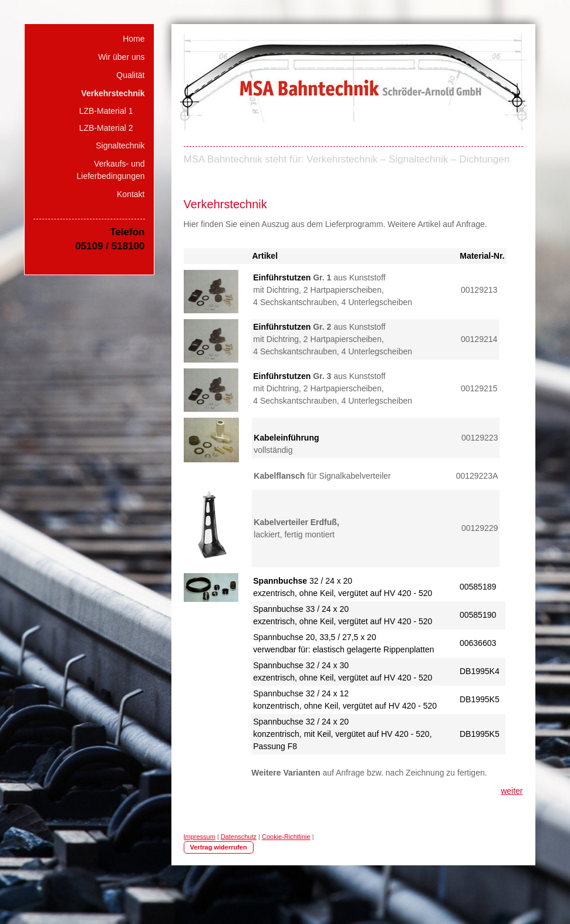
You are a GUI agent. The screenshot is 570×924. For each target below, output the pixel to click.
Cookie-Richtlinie (286, 837)
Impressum (200, 837)
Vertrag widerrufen (219, 847)
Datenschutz (239, 837)
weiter (512, 791)
